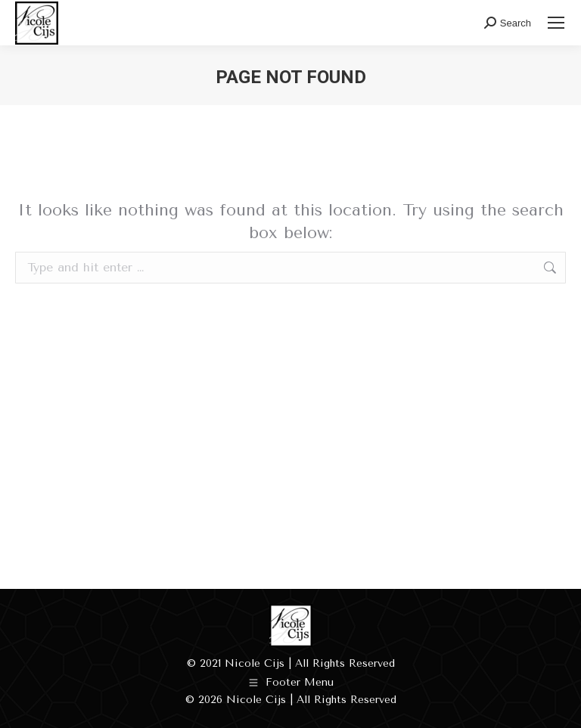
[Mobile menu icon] (556, 23)
